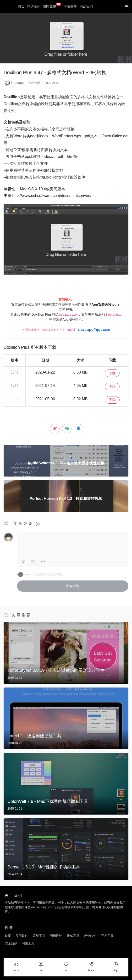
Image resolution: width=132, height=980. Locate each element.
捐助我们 (86, 6)
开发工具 (107, 936)
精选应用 (34, 6)
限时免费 (52, 5)
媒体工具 (73, 936)
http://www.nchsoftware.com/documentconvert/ (52, 196)
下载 (112, 373)
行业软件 (90, 936)
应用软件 (22, 936)
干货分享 (70, 6)
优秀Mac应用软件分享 (8, 7)
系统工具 (39, 936)
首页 (21, 6)
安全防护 (11, 943)
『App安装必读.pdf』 (105, 304)
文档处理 (34, 83)
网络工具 (28, 943)
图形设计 (56, 936)
